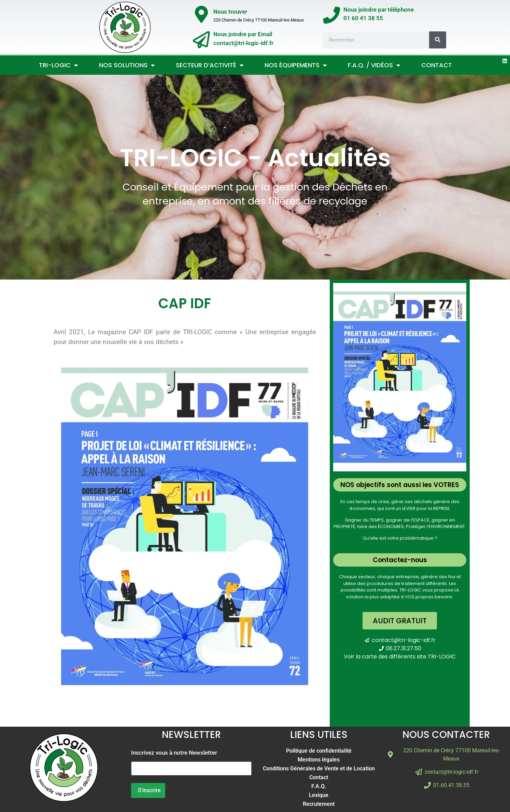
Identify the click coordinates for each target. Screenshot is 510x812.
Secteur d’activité (210, 65)
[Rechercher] (438, 40)
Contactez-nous (400, 560)
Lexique (319, 795)
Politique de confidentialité (319, 751)
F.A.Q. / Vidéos (374, 65)
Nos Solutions (127, 65)
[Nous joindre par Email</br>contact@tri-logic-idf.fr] (201, 40)
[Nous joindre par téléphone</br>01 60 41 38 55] (331, 15)
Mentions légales (319, 760)
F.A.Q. (319, 786)
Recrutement (319, 804)
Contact (437, 65)
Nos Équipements (296, 65)
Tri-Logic (58, 65)
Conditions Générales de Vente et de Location (319, 768)
